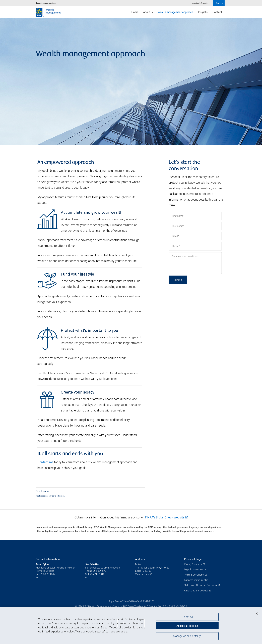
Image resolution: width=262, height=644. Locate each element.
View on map (142, 574)
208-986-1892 (48, 574)
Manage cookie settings (187, 636)
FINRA (172, 606)
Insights (203, 12)
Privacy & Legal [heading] (193, 559)
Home (135, 12)
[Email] (195, 236)
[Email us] (37, 577)
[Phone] (195, 246)
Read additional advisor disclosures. (50, 496)
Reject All (187, 617)
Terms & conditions (194, 575)
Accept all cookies (187, 626)
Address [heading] (140, 559)
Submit (178, 280)
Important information (200, 3)
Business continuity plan (196, 580)
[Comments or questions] (195, 263)
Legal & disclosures (194, 570)
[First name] (195, 216)
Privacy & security (193, 564)
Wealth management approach (175, 12)
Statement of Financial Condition (201, 585)
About (148, 12)
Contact (217, 12)
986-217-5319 (97, 574)
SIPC (182, 606)
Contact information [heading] (48, 559)
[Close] (257, 614)
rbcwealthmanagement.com (46, 3)
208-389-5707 (100, 571)
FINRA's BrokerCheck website (165, 517)
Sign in (219, 3)
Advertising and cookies (196, 591)
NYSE (161, 606)
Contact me (45, 462)
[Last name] (195, 226)
